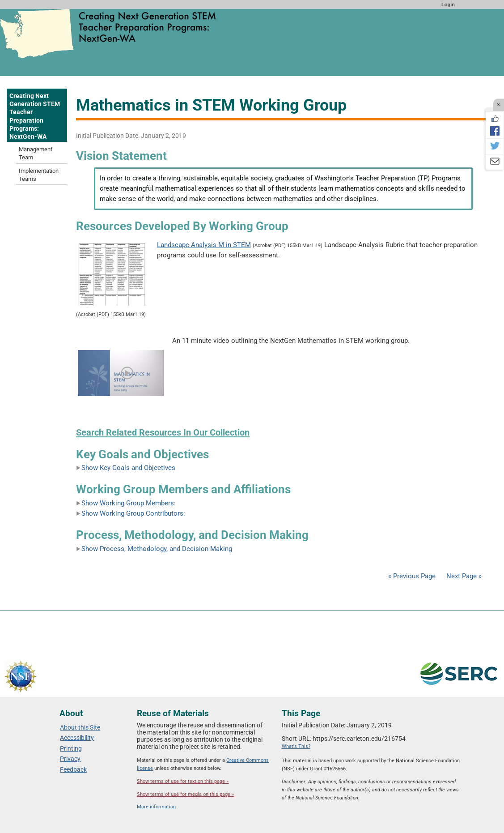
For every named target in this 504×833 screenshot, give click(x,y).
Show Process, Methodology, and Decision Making (154, 549)
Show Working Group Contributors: (131, 513)
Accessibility (77, 738)
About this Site (80, 727)
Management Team (36, 153)
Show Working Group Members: (126, 503)
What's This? (296, 746)
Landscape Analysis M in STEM (204, 245)
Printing (71, 748)
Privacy (70, 759)
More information (156, 807)
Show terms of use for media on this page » (185, 794)
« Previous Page (412, 576)
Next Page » (463, 576)
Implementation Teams (39, 175)
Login (448, 4)
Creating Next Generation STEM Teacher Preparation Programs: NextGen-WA (35, 116)
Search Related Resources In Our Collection (163, 432)
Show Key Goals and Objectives (126, 468)
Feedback (73, 769)
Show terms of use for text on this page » (183, 781)
